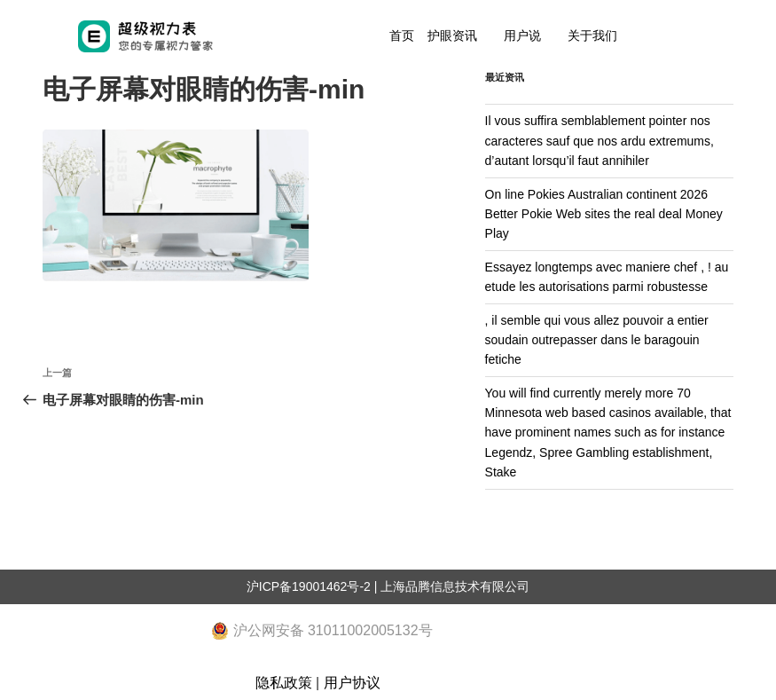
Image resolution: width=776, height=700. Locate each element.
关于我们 (592, 35)
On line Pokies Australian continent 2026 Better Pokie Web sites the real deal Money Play (604, 214)
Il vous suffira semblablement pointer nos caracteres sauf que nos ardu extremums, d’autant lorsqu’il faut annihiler (600, 141)
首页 (402, 35)
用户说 (522, 35)
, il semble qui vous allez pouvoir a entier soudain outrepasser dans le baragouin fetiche (597, 340)
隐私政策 (284, 683)
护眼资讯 (452, 35)
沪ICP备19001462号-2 (309, 586)
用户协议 (352, 683)
